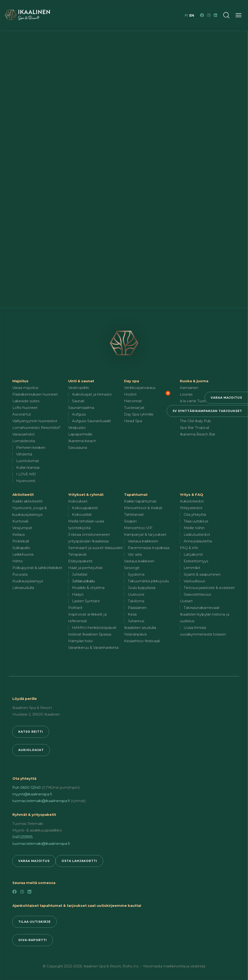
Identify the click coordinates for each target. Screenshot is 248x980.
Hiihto (18, 561)
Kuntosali (20, 521)
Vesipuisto (77, 428)
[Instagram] (209, 15)
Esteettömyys (196, 561)
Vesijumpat (22, 528)
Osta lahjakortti (79, 861)
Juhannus (136, 621)
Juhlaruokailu (83, 581)
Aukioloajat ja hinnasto (92, 394)
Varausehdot (24, 434)
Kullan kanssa (28, 467)
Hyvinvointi (26, 481)
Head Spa (133, 421)
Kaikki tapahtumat (140, 501)
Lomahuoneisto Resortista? (36, 428)
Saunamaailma (81, 408)
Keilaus (19, 534)
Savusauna (78, 447)
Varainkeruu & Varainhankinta (93, 648)
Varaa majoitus (226, 398)
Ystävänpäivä (135, 634)
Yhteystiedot (191, 508)
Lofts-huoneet (25, 408)
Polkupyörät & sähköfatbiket (37, 568)
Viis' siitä (135, 554)
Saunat (78, 401)
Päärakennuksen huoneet (35, 394)
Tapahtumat (136, 495)
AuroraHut (22, 414)
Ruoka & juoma (194, 381)
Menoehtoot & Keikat (143, 508)
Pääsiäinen (137, 608)
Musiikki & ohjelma (88, 588)
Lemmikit (192, 568)
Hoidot (130, 394)
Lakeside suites (26, 401)
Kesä (132, 614)
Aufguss (79, 414)
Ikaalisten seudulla (140, 628)
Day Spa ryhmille (139, 414)
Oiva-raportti (33, 940)
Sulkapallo (21, 548)
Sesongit (132, 568)
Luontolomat (28, 461)
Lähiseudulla (23, 588)
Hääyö (78, 594)
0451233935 (23, 837)
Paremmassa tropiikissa (149, 548)
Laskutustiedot (197, 534)
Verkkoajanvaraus (140, 388)
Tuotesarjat (134, 408)
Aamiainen (189, 388)
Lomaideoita (24, 441)
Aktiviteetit (23, 495)
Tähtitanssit (134, 514)
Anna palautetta (198, 541)
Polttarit (75, 608)
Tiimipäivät (77, 554)
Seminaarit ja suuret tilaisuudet (95, 548)
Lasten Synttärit (86, 601)
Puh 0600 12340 (26, 787)
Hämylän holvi (80, 641)
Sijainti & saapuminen (202, 574)
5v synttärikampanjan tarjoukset (207, 411)
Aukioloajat (31, 750)
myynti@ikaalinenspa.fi (32, 794)
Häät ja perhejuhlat (85, 568)
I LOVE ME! (26, 474)
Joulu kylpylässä (142, 588)
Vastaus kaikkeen (143, 541)
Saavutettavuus (197, 594)
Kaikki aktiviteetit (27, 501)
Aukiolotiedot (192, 501)
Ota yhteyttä (195, 514)
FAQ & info (189, 548)
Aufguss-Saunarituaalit (91, 421)
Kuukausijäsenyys (28, 581)
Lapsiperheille (80, 434)
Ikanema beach (82, 441)
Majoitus (20, 381)
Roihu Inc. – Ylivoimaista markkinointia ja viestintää (164, 966)
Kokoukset (78, 501)
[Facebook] (202, 15)
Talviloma (136, 601)
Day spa (131, 381)
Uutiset (186, 601)
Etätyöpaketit (80, 561)
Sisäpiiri (130, 521)
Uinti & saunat (81, 381)
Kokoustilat (82, 514)
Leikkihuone (23, 554)
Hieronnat (133, 401)
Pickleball (21, 541)
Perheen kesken (31, 447)
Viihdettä (24, 454)
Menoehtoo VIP (138, 528)
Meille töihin (194, 528)
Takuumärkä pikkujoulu (148, 581)
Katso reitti (31, 732)
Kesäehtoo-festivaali (142, 641)
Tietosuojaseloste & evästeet (209, 588)
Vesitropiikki (79, 388)
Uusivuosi (136, 594)
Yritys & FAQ (191, 495)
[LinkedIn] (215, 15)
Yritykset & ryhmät (86, 495)
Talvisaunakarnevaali (201, 608)
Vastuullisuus (194, 581)
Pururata (20, 574)
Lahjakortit (193, 554)
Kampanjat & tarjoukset (145, 534)
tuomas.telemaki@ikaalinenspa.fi (41, 801)
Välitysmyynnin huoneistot (35, 421)
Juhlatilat (80, 574)
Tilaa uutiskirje (196, 521)
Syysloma (136, 574)
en (192, 15)
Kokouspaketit (85, 508)
